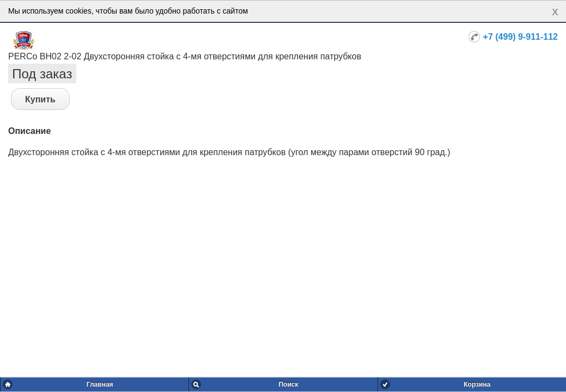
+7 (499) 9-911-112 (521, 37)
